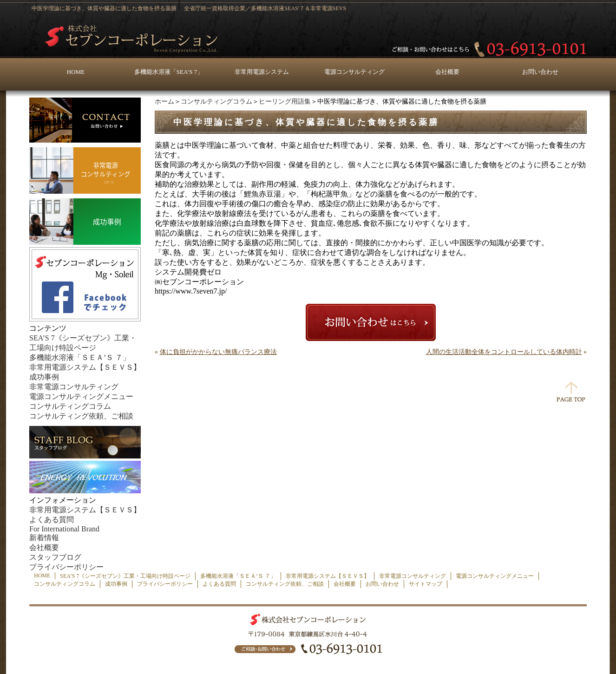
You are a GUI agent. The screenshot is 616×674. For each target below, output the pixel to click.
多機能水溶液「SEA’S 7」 (169, 72)
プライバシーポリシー (66, 567)
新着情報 (44, 538)
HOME (76, 72)
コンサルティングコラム (216, 101)
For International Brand (64, 529)
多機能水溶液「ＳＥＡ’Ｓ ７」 (80, 357)
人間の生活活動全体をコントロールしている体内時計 (504, 352)
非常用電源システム (262, 72)
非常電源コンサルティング (74, 387)
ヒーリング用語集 (285, 101)
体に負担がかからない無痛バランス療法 (218, 352)
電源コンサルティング (354, 72)
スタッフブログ (55, 557)
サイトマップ (426, 584)
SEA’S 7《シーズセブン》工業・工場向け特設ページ (125, 576)
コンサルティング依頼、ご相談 (81, 416)
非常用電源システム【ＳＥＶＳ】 (85, 367)
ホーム (164, 101)
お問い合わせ (540, 72)
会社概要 (447, 72)
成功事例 (44, 377)
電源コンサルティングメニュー (81, 396)
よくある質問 (52, 520)
